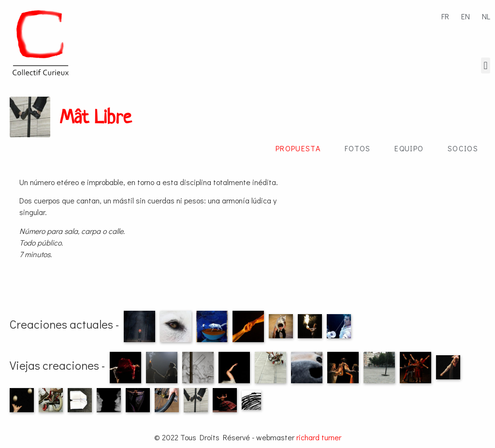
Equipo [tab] (409, 148)
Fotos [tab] (358, 148)
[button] (486, 65)
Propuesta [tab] (298, 148)
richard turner (319, 437)
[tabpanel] (247, 215)
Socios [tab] (463, 148)
